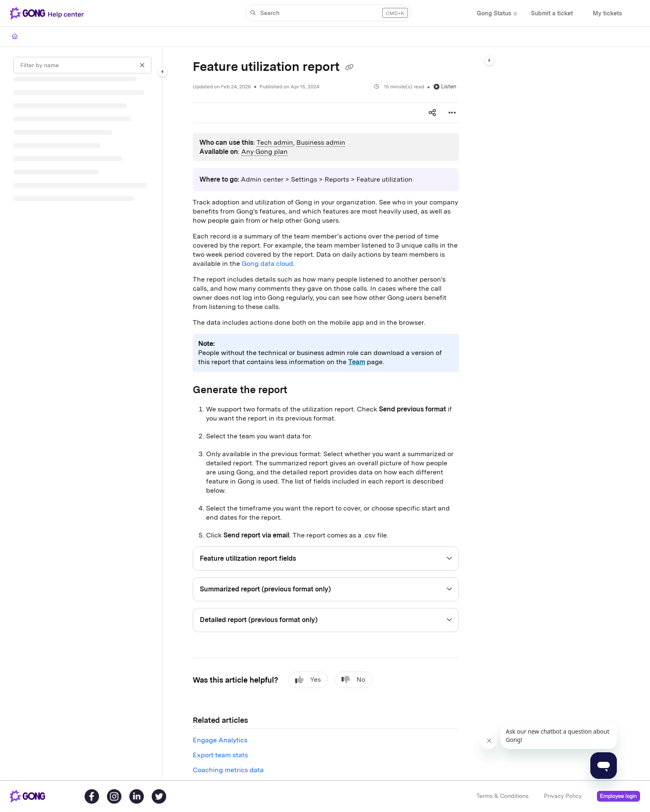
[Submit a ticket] (552, 13)
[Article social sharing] (432, 113)
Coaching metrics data (228, 770)
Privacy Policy (563, 796)
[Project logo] (49, 13)
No (353, 680)
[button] (328, 13)
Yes (308, 680)
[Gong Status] (494, 13)
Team (357, 362)
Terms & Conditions (502, 796)
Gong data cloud (267, 264)
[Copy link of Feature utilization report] (349, 68)
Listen (445, 86)
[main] (326, 413)
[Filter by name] (82, 65)
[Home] (15, 36)
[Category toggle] (162, 72)
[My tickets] (607, 13)
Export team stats (220, 755)
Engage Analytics (220, 740)
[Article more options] (452, 113)
